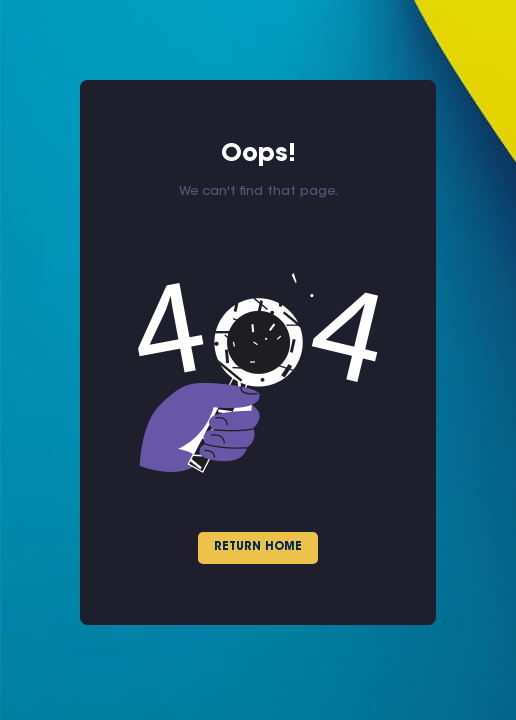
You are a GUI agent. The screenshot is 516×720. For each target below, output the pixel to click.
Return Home (258, 547)
